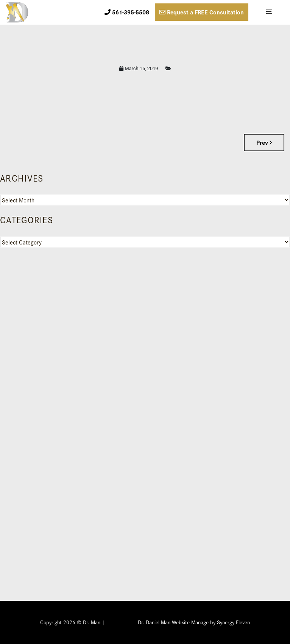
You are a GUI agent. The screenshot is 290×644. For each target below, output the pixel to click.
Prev (264, 142)
